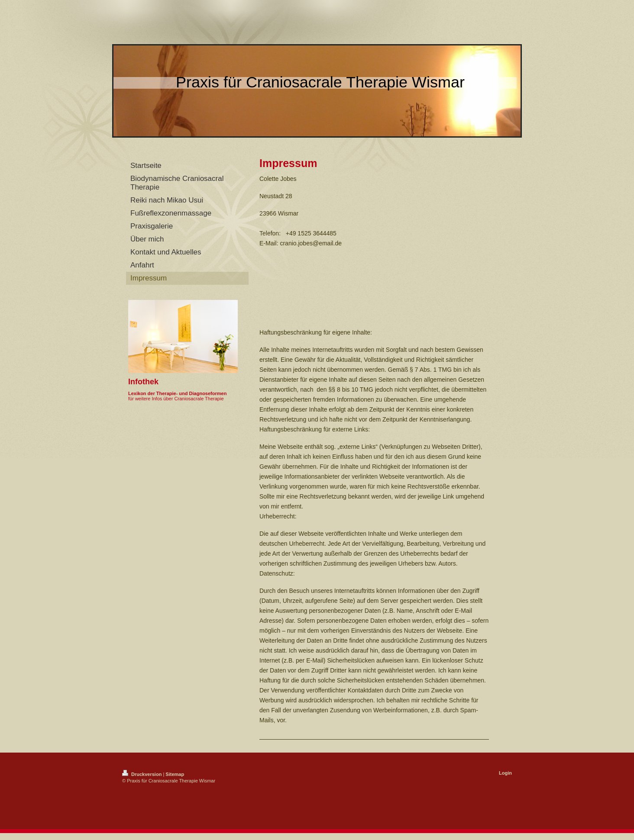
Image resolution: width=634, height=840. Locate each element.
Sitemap (175, 774)
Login (505, 773)
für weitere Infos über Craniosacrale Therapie (176, 399)
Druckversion (142, 774)
